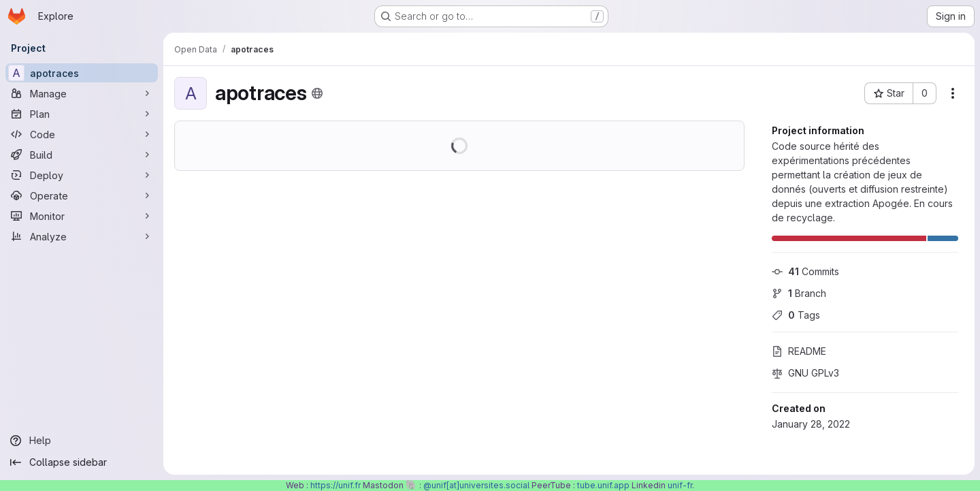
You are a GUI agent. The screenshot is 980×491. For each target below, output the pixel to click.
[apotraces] (82, 73)
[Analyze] (82, 236)
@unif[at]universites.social (476, 485)
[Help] (82, 441)
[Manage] (82, 93)
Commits (805, 271)
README (799, 351)
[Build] (82, 155)
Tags (796, 315)
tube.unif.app (603, 485)
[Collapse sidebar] (82, 462)
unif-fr (680, 485)
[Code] (82, 134)
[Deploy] (82, 175)
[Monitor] (82, 216)
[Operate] (82, 195)
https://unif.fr (336, 485)
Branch (799, 293)
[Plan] (82, 114)
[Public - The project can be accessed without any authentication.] (317, 93)
